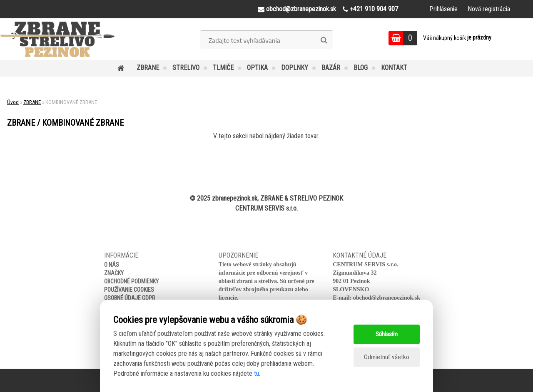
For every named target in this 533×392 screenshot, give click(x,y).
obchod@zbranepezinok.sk (387, 298)
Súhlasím (387, 334)
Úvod (13, 102)
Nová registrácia (489, 9)
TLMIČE (223, 68)
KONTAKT (394, 68)
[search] (324, 40)
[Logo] (57, 39)
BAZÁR (331, 68)
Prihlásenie (443, 9)
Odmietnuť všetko (386, 357)
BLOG (361, 68)
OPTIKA (257, 68)
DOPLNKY (295, 68)
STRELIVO (186, 68)
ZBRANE (148, 68)
